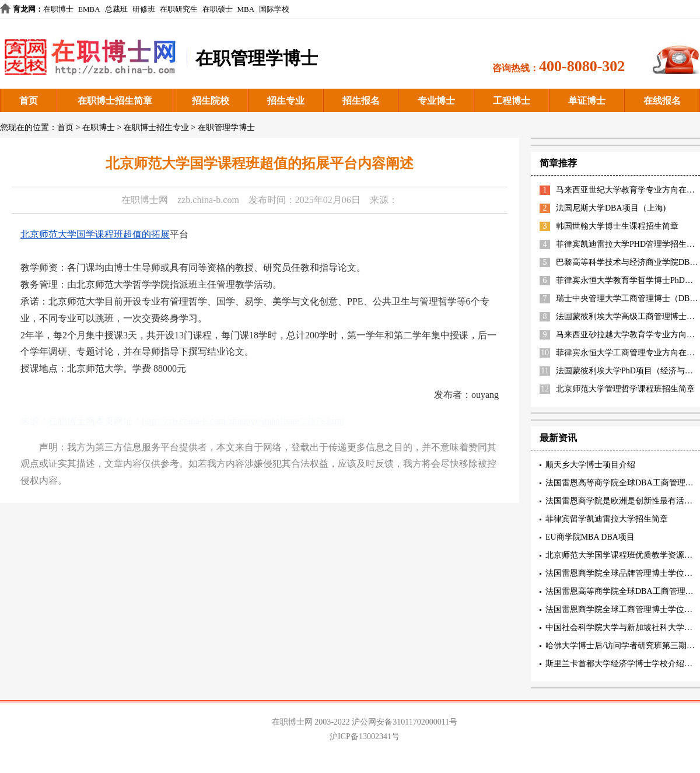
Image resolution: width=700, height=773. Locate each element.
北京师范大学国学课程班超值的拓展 (95, 234)
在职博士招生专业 (156, 127)
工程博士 (512, 101)
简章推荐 (558, 163)
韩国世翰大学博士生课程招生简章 (617, 226)
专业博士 (436, 101)
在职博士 (58, 9)
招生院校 (211, 101)
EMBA (89, 9)
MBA (246, 9)
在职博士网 (145, 200)
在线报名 (662, 101)
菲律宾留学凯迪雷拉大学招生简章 (607, 519)
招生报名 (361, 101)
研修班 (144, 9)
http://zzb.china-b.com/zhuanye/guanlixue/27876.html (243, 421)
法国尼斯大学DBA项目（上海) (611, 208)
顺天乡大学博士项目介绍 (590, 465)
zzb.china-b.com (208, 200)
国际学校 (274, 9)
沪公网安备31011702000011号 (405, 722)
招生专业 (286, 101)
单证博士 (587, 101)
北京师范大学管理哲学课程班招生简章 (625, 389)
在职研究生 (179, 9)
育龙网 (24, 9)
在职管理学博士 (226, 127)
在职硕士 (218, 9)
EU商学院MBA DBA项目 (590, 537)
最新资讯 (558, 438)
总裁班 (116, 9)
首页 (29, 101)
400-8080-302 (582, 66)
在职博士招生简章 (115, 101)
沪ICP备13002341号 (365, 737)
